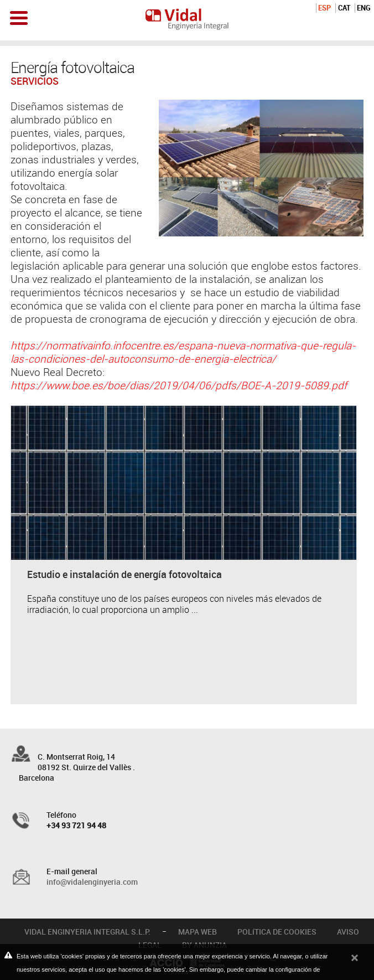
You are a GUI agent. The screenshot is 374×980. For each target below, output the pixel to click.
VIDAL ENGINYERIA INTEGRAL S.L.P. (87, 932)
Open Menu (19, 18)
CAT (344, 8)
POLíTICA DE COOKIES (277, 932)
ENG (364, 8)
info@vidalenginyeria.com (92, 882)
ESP (324, 8)
